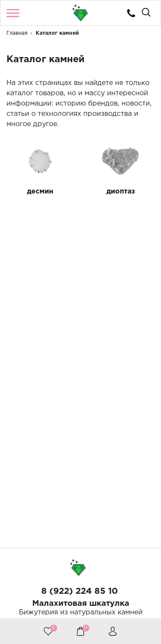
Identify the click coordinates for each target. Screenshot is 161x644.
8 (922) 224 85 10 (80, 591)
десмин (40, 192)
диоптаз (121, 192)
